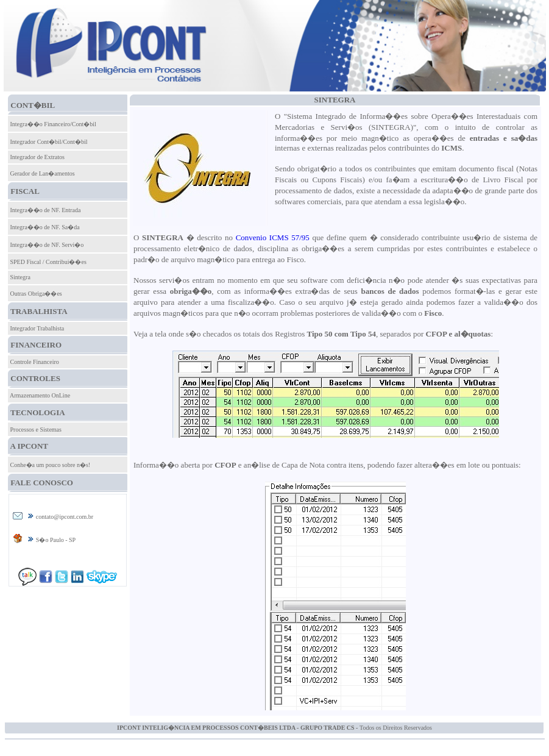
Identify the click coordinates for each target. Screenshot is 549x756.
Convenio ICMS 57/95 (273, 237)
